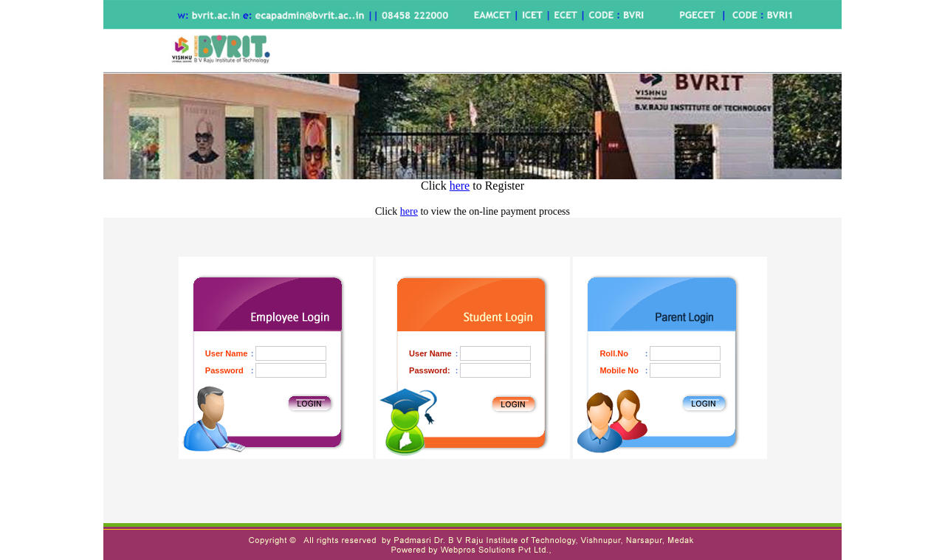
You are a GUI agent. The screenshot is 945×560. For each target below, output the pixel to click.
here (460, 186)
